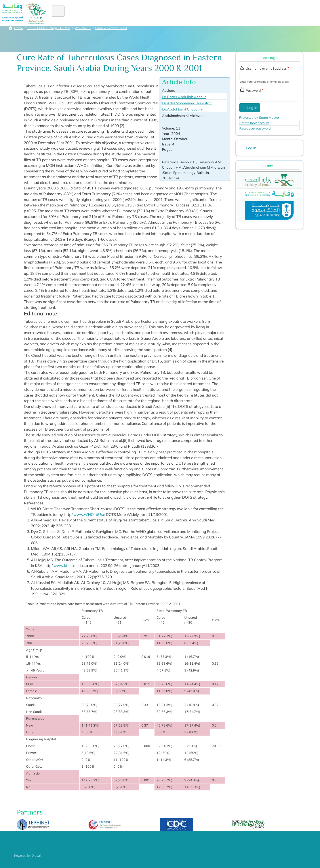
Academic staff (195, 13)
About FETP (83, 13)
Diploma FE (122, 13)
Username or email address (266, 68)
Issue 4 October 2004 (111, 28)
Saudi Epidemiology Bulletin (49, 28)
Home (61, 13)
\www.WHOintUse (89, 514)
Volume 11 (83, 28)
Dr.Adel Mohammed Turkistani (187, 103)
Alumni (157, 13)
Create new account (254, 123)
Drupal (36, 856)
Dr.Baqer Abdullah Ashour (184, 97)
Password (253, 91)
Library (221, 13)
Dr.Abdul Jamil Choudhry (183, 109)
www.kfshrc (64, 566)
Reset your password (255, 128)
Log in (252, 108)
